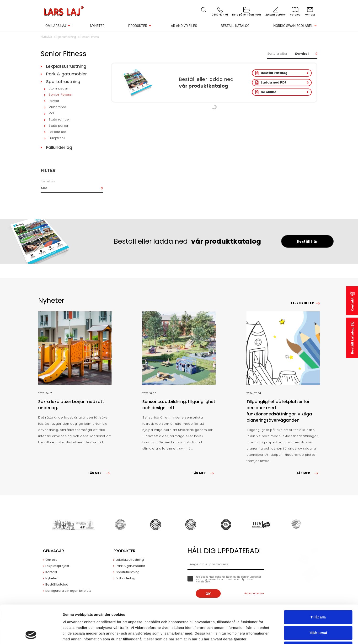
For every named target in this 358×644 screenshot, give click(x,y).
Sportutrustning (63, 81)
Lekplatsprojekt (57, 566)
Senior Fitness (60, 95)
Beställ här (307, 241)
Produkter (138, 26)
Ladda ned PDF (274, 82)
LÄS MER (100, 473)
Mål (51, 113)
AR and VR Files (184, 26)
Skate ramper (59, 119)
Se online (269, 92)
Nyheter (97, 26)
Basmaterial (48, 181)
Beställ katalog (235, 26)
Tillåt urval (318, 597)
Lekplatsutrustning (66, 66)
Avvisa (318, 613)
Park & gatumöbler (67, 74)
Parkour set (57, 132)
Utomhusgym (59, 88)
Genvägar (53, 551)
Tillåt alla (318, 581)
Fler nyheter (302, 303)
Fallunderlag (59, 147)
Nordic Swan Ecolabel (293, 26)
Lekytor (54, 101)
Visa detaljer (259, 635)
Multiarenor (57, 107)
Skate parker (58, 126)
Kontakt (352, 304)
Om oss (51, 560)
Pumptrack (57, 138)
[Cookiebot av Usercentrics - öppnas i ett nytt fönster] (31, 635)
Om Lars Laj (56, 26)
